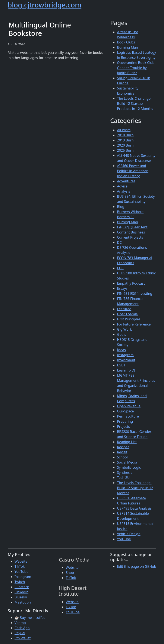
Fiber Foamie (127, 314)
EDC (120, 268)
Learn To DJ (126, 370)
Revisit (122, 452)
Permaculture (128, 416)
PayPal (20, 633)
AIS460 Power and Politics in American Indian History (133, 171)
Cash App (22, 628)
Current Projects (130, 237)
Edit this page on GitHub (137, 566)
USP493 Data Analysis (134, 508)
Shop (70, 573)
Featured (124, 309)
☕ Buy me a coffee (30, 618)
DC (119, 242)
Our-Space (125, 411)
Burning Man (127, 47)
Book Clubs (126, 42)
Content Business (131, 232)
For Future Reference (134, 324)
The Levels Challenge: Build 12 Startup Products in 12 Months (135, 104)
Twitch (20, 582)
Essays (122, 288)
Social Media (127, 462)
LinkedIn (21, 592)
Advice (122, 186)
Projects (123, 426)
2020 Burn (125, 145)
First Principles (129, 319)
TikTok (20, 566)
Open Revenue (129, 406)
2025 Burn (125, 150)
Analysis (124, 191)
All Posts (124, 130)
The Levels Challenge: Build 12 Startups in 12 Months (135, 488)
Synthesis (125, 473)
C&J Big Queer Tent (132, 227)
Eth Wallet (23, 638)
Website (21, 561)
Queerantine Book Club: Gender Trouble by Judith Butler (136, 68)
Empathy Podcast (131, 283)
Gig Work (124, 329)
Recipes (123, 447)
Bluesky (21, 597)
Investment (126, 360)
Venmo (20, 623)
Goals (122, 334)
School (122, 457)
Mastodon (23, 602)
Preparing (125, 421)
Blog (121, 207)
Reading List (127, 442)
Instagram (125, 355)
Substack (22, 587)
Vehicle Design (129, 534)
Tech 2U (123, 478)
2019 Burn (125, 140)
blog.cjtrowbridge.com (45, 5)
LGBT (121, 365)
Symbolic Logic (129, 467)
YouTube (124, 539)
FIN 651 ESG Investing (135, 294)
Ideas (121, 350)
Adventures (126, 181)
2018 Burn (125, 135)
